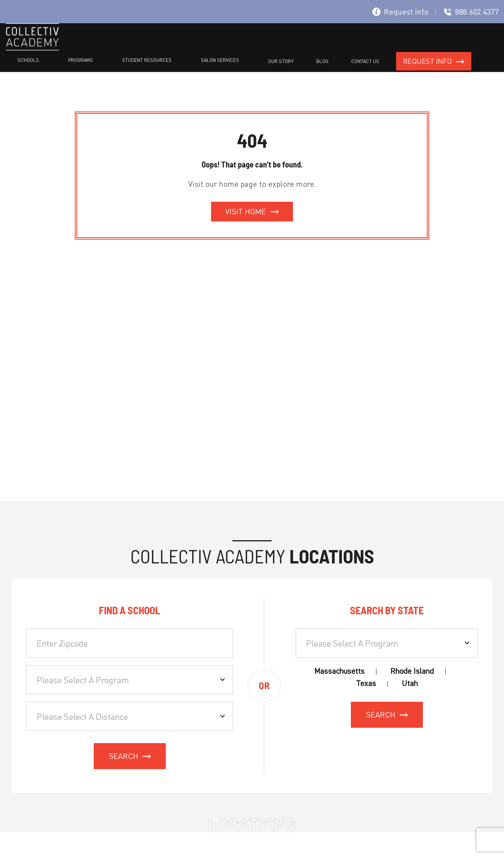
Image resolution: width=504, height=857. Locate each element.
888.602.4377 (471, 12)
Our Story (344, 47)
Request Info (400, 12)
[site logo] (32, 48)
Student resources (239, 47)
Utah (410, 682)
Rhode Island (412, 670)
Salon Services (298, 47)
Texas (366, 682)
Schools (150, 47)
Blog (371, 47)
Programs (188, 47)
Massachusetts (339, 670)
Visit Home (246, 210)
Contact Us (399, 47)
